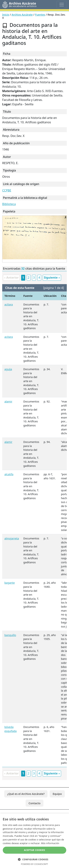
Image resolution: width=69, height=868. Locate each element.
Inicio (6, 15)
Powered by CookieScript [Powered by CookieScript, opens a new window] (34, 864)
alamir (8, 401)
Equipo (57, 794)
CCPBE (7, 190)
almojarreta (12, 538)
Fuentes (40, 15)
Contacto (34, 803)
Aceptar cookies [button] (34, 850)
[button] (34, 859)
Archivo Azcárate (22, 15)
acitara (9, 337)
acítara (9, 304)
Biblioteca (9, 204)
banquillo (10, 635)
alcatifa (9, 474)
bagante (10, 583)
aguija (8, 369)
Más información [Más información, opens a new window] (50, 843)
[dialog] (34, 841)
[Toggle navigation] (62, 5)
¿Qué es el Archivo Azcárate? (26, 794)
